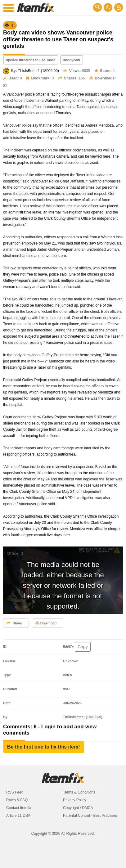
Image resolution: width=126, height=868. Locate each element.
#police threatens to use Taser (31, 60)
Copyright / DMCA (78, 808)
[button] (44, 747)
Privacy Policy (75, 800)
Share (14, 623)
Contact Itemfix (19, 808)
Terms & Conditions (79, 792)
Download (46, 623)
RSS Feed (15, 792)
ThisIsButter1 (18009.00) (38, 71)
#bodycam (72, 60)
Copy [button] (83, 647)
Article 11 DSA (18, 816)
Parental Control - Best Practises (90, 816)
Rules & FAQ (17, 800)
